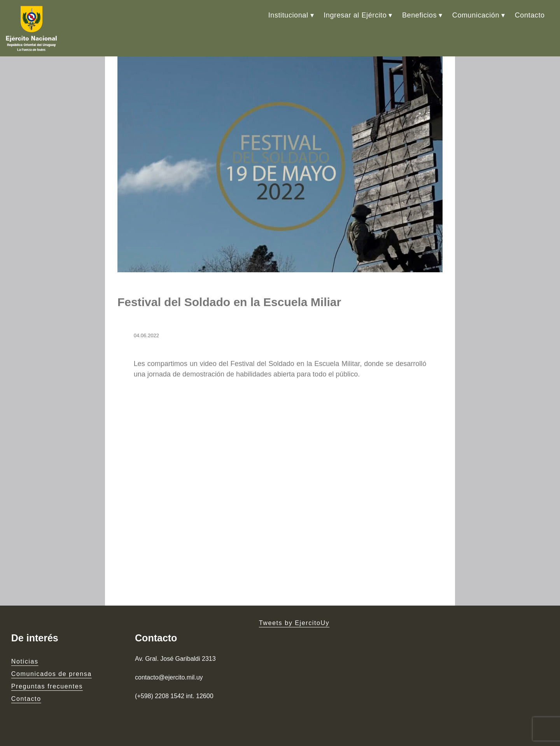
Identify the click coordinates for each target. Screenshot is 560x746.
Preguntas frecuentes (47, 686)
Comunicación (476, 15)
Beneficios (419, 15)
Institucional (288, 15)
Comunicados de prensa (52, 674)
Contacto (530, 15)
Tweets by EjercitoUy (294, 623)
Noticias (25, 661)
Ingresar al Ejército (355, 15)
